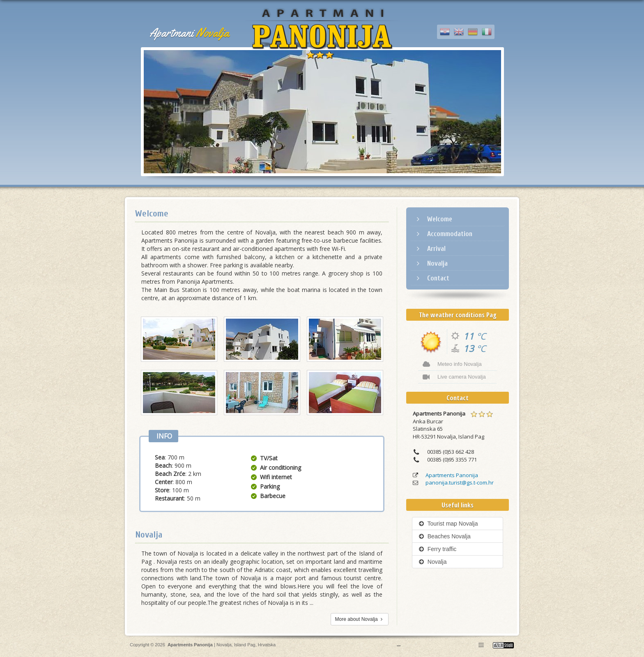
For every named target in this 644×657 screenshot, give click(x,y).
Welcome (433, 219)
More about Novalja (360, 619)
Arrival (430, 249)
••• (399, 646)
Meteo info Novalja (452, 364)
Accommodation (443, 234)
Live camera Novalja (454, 377)
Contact (432, 278)
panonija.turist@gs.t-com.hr (460, 482)
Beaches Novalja (445, 536)
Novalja (431, 263)
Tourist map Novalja (448, 524)
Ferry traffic (437, 549)
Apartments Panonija (452, 475)
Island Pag (245, 645)
